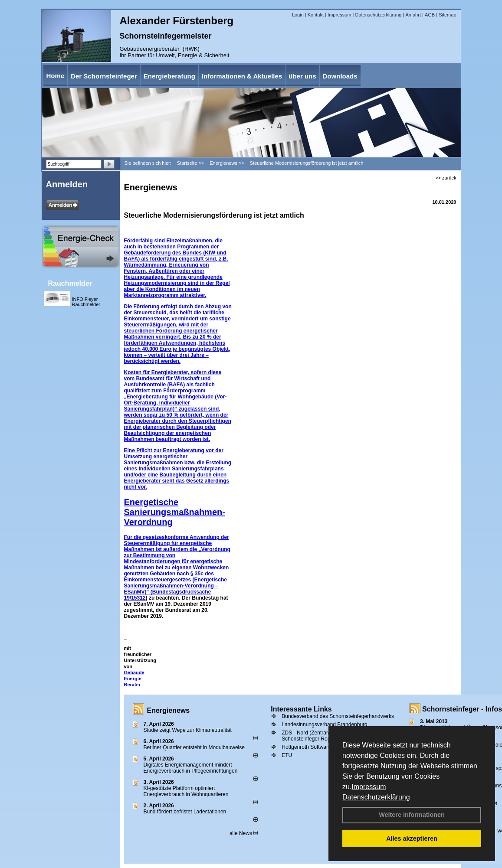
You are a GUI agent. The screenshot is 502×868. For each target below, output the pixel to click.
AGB (430, 15)
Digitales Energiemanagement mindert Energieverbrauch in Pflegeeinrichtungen (191, 768)
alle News (244, 833)
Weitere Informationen (412, 815)
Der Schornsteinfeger (104, 76)
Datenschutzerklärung (376, 797)
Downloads (340, 76)
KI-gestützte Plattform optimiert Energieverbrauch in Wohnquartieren (186, 791)
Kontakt (316, 15)
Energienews (169, 710)
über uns (302, 76)
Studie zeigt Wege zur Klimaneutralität (188, 730)
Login (298, 15)
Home (56, 76)
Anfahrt (413, 15)
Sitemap (447, 15)
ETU (287, 755)
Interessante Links (301, 709)
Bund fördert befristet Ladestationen (185, 812)
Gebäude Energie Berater (134, 679)
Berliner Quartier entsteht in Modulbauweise (194, 747)
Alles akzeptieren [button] (412, 839)
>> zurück (446, 178)
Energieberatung (169, 76)
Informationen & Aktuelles (242, 76)
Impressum (369, 787)
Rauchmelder (70, 283)
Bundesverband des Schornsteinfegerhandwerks (338, 716)
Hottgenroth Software (306, 747)
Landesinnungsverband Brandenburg (325, 724)
